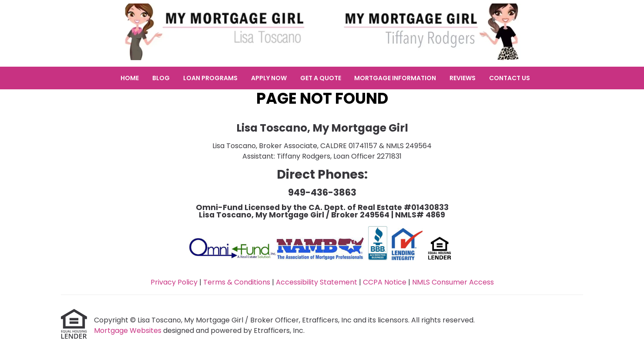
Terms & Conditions (237, 282)
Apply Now (269, 78)
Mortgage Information (395, 78)
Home (130, 78)
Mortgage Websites (129, 331)
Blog (161, 78)
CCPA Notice (385, 282)
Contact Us (510, 78)
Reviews (463, 78)
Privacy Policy (174, 282)
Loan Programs (210, 78)
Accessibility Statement (317, 282)
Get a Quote (321, 78)
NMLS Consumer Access (453, 282)
